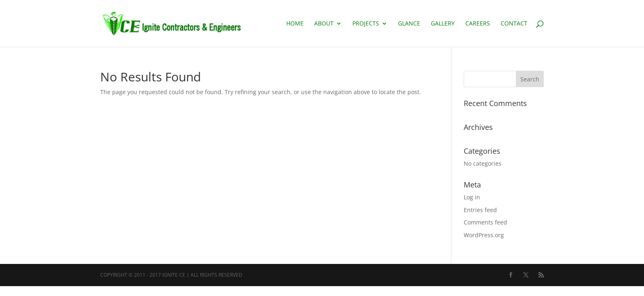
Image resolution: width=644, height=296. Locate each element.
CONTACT (514, 24)
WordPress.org (484, 235)
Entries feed (480, 210)
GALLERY (443, 24)
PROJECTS (366, 24)
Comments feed (485, 222)
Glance (409, 24)
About (324, 24)
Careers (478, 24)
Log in (472, 197)
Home (295, 24)
